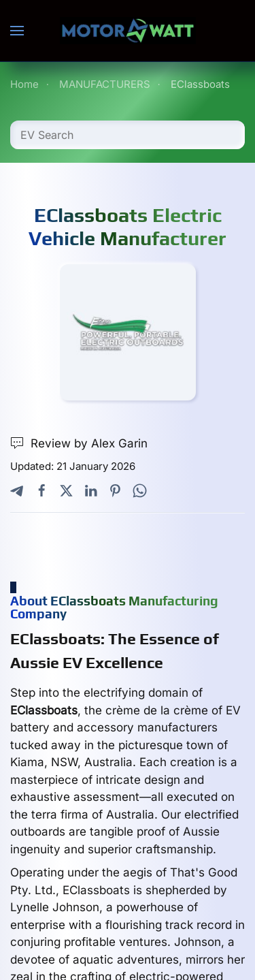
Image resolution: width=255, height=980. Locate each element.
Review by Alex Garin (79, 444)
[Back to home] (128, 31)
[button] (17, 31)
